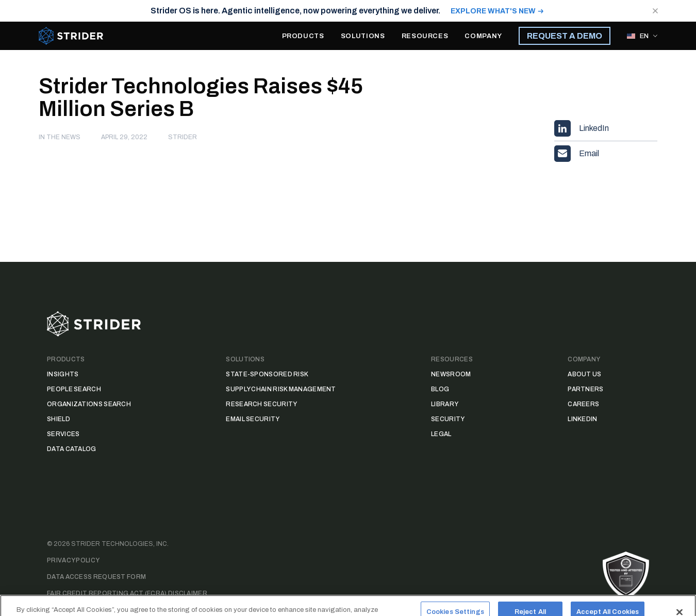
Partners (585, 389)
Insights (63, 374)
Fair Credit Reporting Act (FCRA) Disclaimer (127, 593)
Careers (583, 404)
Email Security (253, 419)
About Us (584, 374)
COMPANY (483, 36)
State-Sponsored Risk (267, 374)
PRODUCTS (303, 36)
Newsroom (451, 374)
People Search (74, 389)
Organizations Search (89, 404)
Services (63, 434)
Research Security (261, 404)
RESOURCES (425, 36)
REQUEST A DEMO (565, 36)
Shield (59, 419)
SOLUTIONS (363, 36)
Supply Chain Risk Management (281, 389)
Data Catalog (72, 449)
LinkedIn (582, 419)
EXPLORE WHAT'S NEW (493, 11)
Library (445, 404)
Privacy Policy (73, 560)
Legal (441, 434)
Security (448, 419)
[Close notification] (655, 11)
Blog (440, 389)
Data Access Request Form (96, 577)
